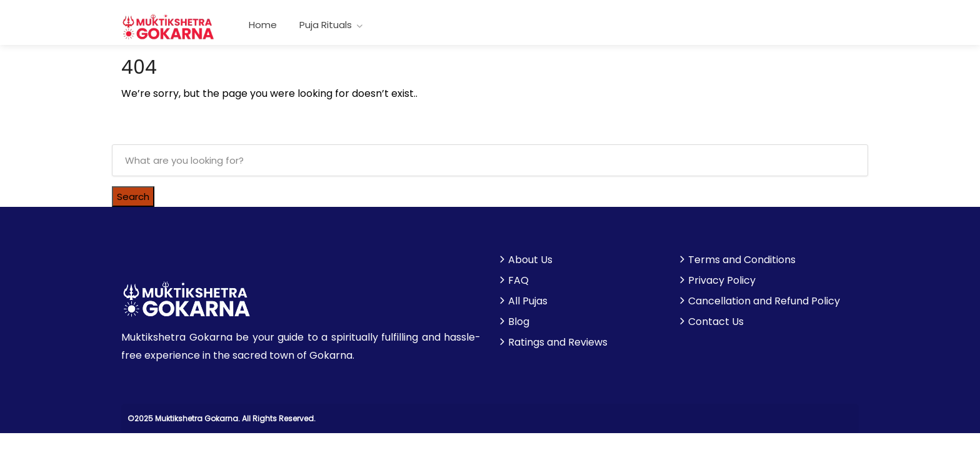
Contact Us (716, 322)
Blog (519, 322)
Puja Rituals (326, 25)
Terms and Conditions (742, 260)
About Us (530, 260)
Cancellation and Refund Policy (764, 301)
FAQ (518, 281)
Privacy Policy (722, 281)
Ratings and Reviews (558, 342)
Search (133, 197)
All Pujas (528, 301)
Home (263, 25)
